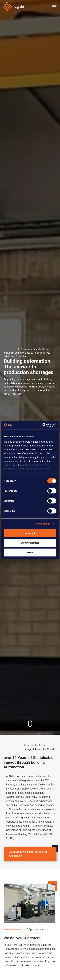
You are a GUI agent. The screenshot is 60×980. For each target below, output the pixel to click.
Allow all (30, 533)
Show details (43, 523)
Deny (30, 552)
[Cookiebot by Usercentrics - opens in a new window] (43, 425)
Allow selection (30, 543)
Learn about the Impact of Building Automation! (28, 854)
